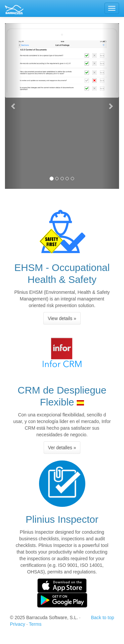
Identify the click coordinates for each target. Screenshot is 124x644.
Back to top (103, 617)
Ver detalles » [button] (62, 448)
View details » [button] (62, 318)
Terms (35, 624)
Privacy (18, 624)
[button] (14, 106)
